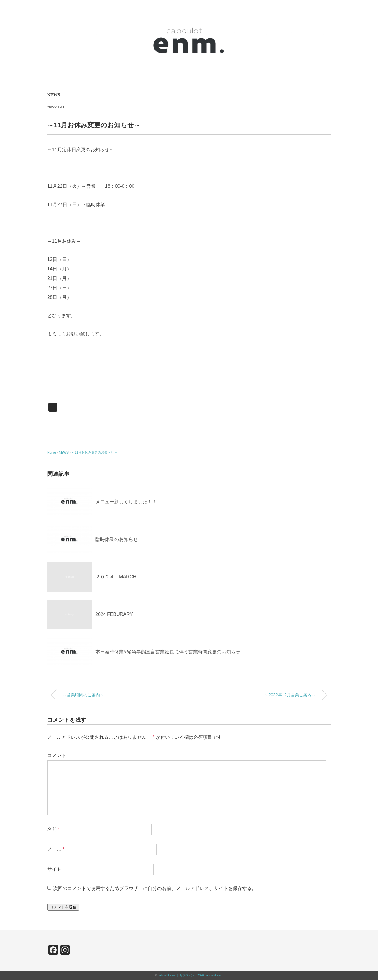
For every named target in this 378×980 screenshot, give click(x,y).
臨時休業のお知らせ (117, 539)
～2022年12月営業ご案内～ (290, 695)
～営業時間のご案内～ (83, 695)
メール (56, 849)
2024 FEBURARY (114, 614)
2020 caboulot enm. (210, 975)
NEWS (54, 95)
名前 (54, 829)
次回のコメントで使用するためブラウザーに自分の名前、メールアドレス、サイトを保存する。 (155, 888)
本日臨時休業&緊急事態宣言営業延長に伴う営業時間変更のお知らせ (168, 652)
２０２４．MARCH (116, 577)
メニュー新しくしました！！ (126, 502)
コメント (57, 755)
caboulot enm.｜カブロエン (176, 975)
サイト (54, 869)
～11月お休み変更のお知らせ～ (94, 452)
